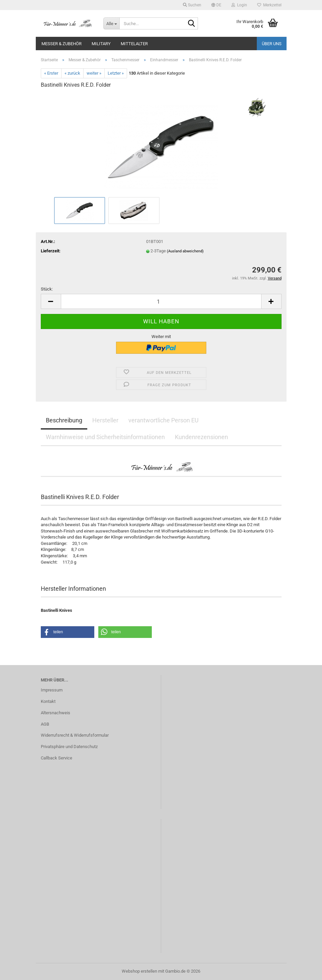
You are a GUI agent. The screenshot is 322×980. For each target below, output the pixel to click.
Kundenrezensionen (201, 437)
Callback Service (57, 758)
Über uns (272, 44)
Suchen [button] (192, 5)
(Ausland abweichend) (185, 251)
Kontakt (48, 701)
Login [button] (239, 5)
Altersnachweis (56, 713)
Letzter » (116, 73)
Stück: (47, 289)
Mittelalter (134, 44)
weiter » (94, 73)
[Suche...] (111, 23)
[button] (216, 5)
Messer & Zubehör (62, 44)
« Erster (51, 73)
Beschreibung (64, 420)
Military (101, 44)
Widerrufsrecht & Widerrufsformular (75, 735)
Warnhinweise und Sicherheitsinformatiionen (105, 437)
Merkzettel (269, 5)
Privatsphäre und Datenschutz (69, 747)
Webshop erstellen (139, 971)
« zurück (72, 73)
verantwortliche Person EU (164, 420)
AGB (45, 724)
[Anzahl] (161, 301)
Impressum (52, 690)
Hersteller (105, 420)
